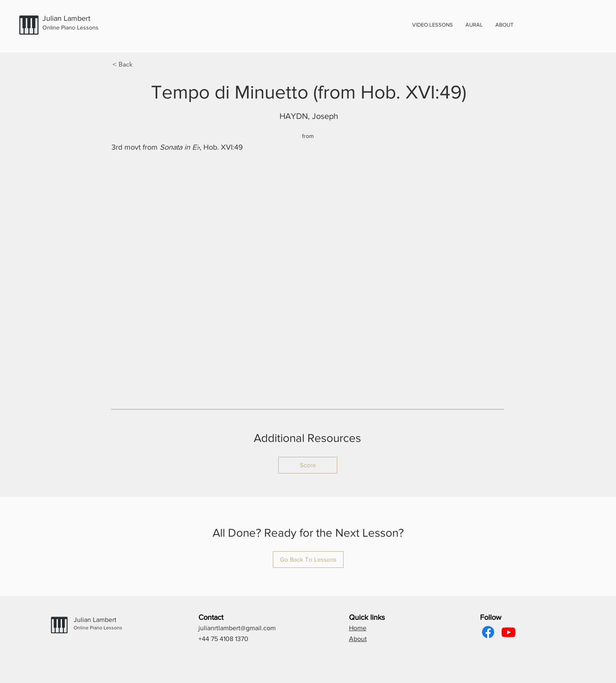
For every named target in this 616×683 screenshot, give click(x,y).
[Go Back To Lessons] (308, 560)
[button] (504, 25)
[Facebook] (488, 632)
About (358, 639)
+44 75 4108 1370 (223, 639)
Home (358, 628)
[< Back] (140, 64)
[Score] (308, 465)
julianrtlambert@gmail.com (237, 628)
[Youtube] (508, 632)
